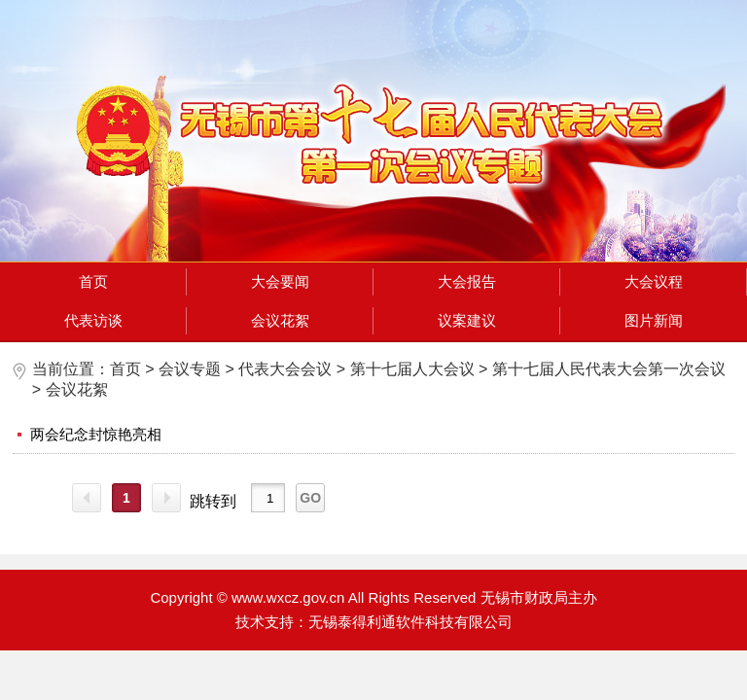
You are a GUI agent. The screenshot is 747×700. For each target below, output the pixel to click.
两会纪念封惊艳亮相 (96, 434)
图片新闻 (654, 320)
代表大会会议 (285, 369)
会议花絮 (280, 320)
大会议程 (654, 281)
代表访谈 (93, 320)
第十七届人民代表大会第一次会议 (609, 369)
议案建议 (467, 320)
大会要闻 (280, 281)
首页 (93, 281)
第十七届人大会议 (412, 369)
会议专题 (190, 369)
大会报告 (467, 281)
